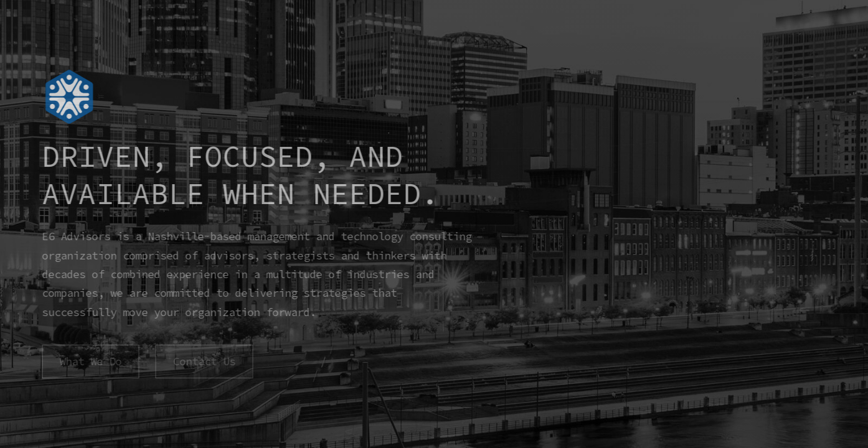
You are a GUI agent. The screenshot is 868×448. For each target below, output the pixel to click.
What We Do (90, 362)
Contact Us (203, 362)
